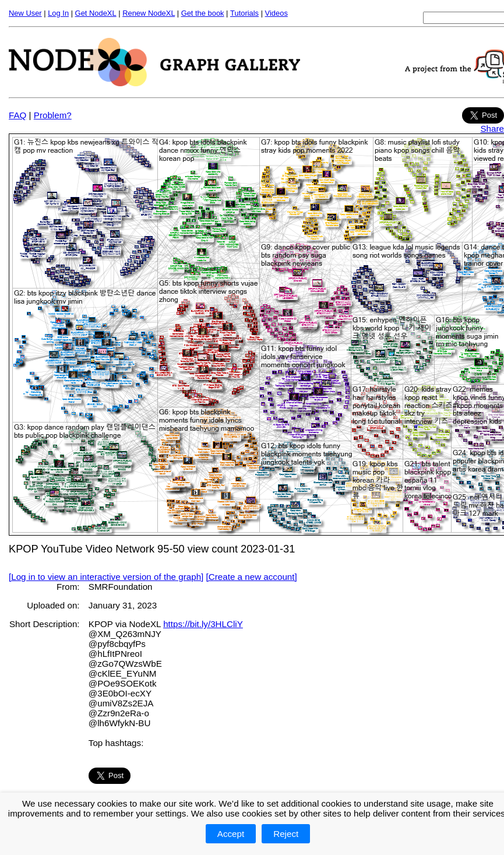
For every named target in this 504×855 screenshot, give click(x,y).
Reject (286, 834)
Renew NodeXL (149, 13)
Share (492, 129)
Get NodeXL (96, 13)
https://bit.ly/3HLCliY (203, 624)
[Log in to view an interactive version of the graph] (106, 577)
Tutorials (244, 13)
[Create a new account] (252, 577)
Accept (231, 834)
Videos (276, 13)
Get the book (203, 13)
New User (25, 13)
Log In (58, 13)
